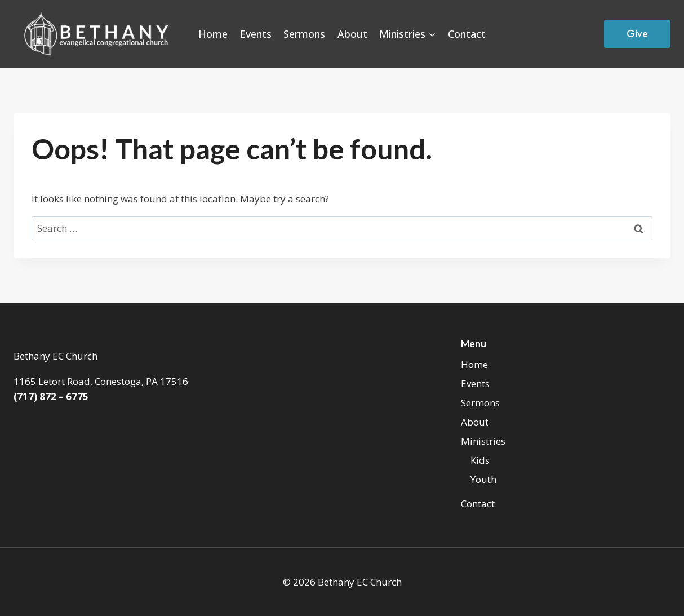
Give (637, 34)
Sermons (304, 34)
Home (213, 34)
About (352, 34)
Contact (467, 34)
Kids (480, 460)
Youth (483, 479)
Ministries (483, 441)
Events (256, 34)
